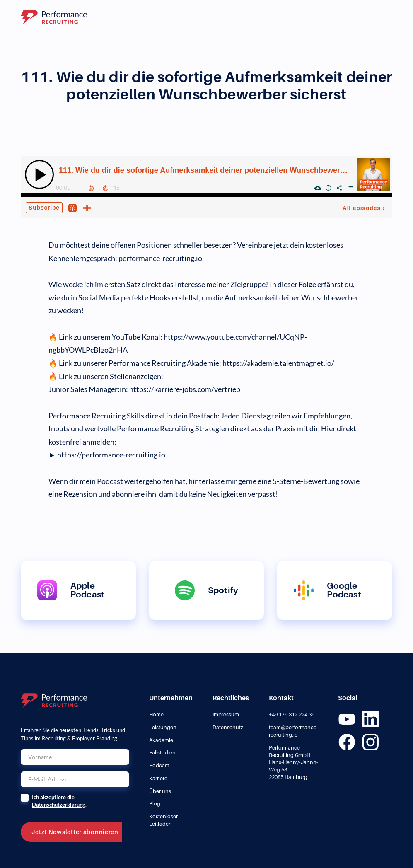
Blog (155, 804)
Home (156, 714)
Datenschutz (228, 727)
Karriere (158, 778)
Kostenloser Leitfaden (163, 820)
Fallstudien (162, 753)
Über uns (160, 791)
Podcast (159, 765)
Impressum (226, 714)
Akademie (161, 740)
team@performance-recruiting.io (293, 731)
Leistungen (163, 727)
